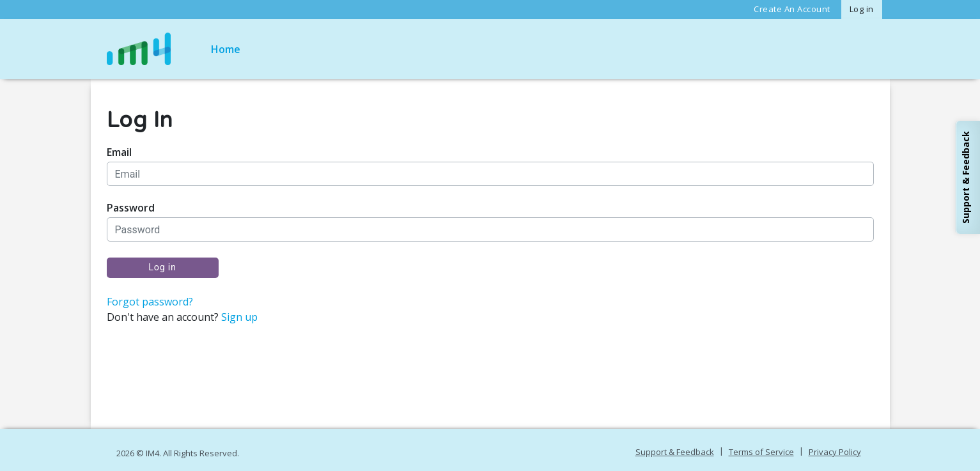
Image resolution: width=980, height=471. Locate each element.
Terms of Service (761, 452)
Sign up (239, 317)
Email (119, 152)
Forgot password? (150, 302)
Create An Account (792, 9)
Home (226, 49)
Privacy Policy (835, 452)
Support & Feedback (675, 452)
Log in (862, 9)
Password (131, 208)
